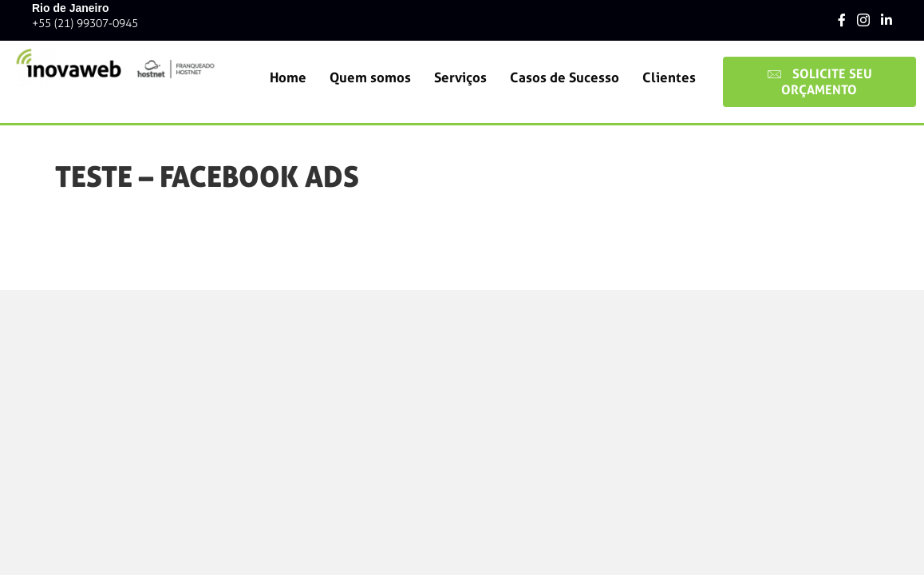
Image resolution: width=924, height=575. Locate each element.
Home (288, 77)
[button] (819, 82)
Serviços (460, 77)
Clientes (669, 77)
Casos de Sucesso (565, 77)
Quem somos (370, 77)
